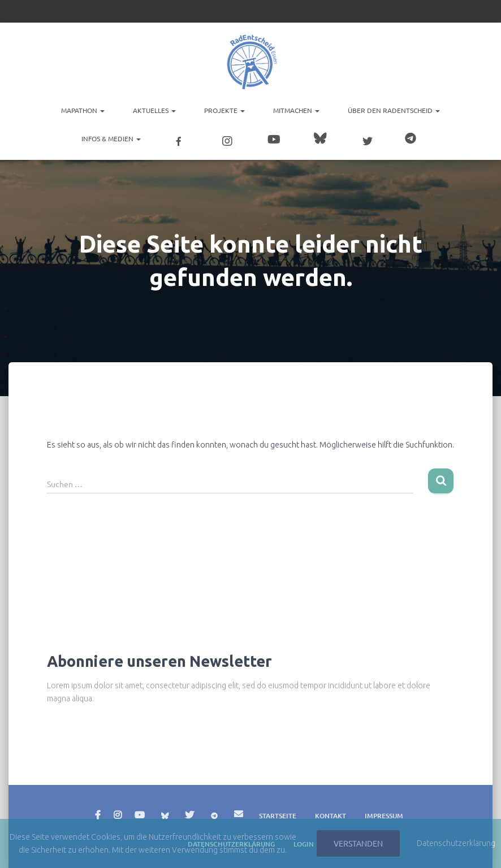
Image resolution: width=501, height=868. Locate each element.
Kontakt (331, 816)
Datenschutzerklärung (456, 843)
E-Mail (239, 814)
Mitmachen (296, 110)
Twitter (189, 815)
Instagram (118, 815)
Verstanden (358, 843)
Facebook (98, 815)
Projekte (224, 110)
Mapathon (83, 110)
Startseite (278, 816)
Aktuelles (154, 110)
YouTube (140, 815)
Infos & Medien (111, 138)
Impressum (384, 816)
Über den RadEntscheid (394, 110)
